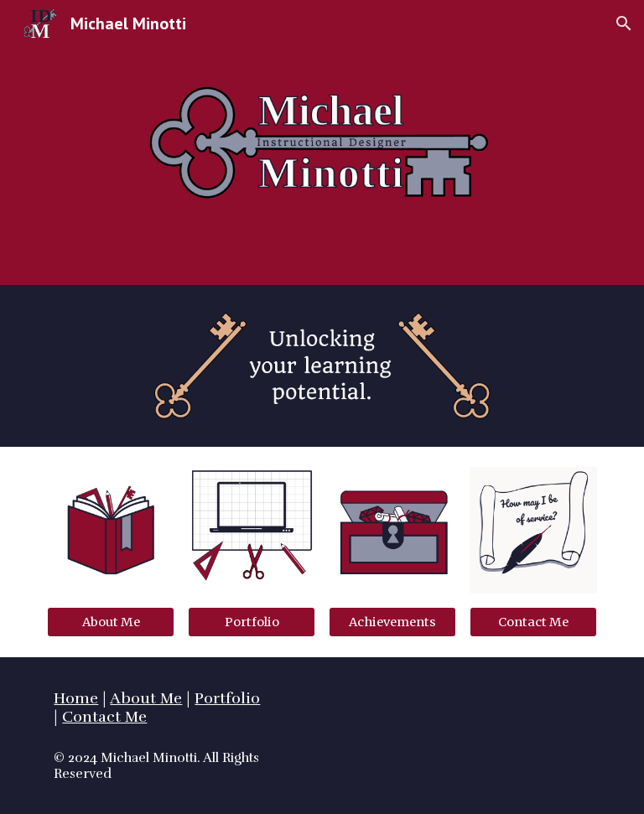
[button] (624, 23)
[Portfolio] (251, 622)
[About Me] (110, 622)
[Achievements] (392, 622)
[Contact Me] (533, 622)
